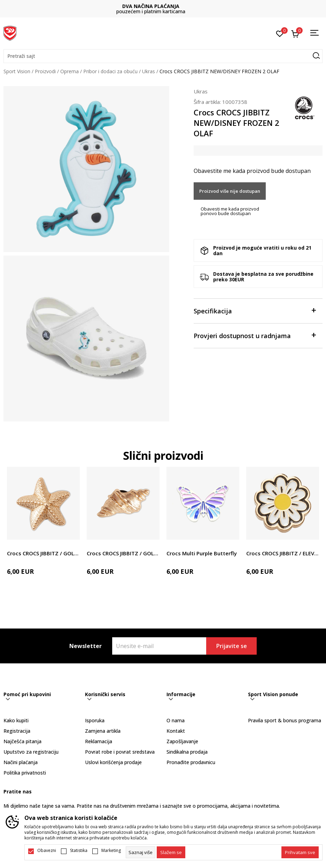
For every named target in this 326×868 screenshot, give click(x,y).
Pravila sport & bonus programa (285, 720)
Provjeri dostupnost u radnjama (255, 335)
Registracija (17, 731)
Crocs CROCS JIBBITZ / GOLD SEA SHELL (123, 553)
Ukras (149, 71)
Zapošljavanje (182, 741)
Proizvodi (45, 71)
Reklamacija (99, 741)
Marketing (111, 851)
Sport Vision (17, 71)
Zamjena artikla (103, 731)
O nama (176, 720)
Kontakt (176, 731)
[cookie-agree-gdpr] (171, 852)
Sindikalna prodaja (187, 752)
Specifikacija (255, 310)
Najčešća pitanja (22, 741)
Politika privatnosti (25, 773)
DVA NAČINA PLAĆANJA (163, 6)
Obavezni (47, 851)
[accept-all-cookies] (300, 852)
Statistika (79, 851)
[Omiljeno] (280, 33)
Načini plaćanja (21, 762)
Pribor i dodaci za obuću (110, 71)
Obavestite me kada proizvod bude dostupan (252, 171)
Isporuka (95, 720)
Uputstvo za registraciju (31, 752)
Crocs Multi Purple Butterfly (202, 553)
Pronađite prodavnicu (191, 762)
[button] (163, 56)
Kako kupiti (16, 720)
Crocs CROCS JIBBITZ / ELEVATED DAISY (283, 553)
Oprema (69, 71)
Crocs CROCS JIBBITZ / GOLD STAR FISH (43, 553)
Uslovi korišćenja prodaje (113, 762)
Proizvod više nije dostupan (230, 191)
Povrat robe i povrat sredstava (120, 752)
